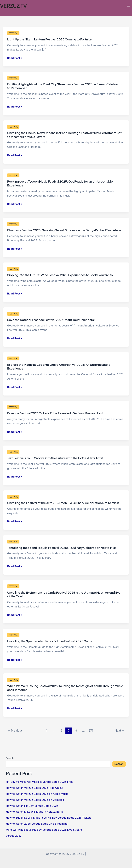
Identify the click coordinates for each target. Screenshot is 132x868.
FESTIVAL (13, 33)
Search (10, 758)
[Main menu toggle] (128, 6)
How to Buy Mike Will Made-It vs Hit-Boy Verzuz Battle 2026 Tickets (49, 818)
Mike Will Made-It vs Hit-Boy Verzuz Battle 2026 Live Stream (44, 830)
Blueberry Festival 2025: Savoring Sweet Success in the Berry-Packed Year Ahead (65, 230)
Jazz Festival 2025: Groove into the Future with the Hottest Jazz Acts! (55, 458)
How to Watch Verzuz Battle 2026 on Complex (35, 800)
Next (120, 731)
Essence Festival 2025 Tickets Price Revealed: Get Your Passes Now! (55, 413)
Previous (15, 731)
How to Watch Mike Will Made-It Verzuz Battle (35, 812)
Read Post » (15, 58)
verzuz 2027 (14, 836)
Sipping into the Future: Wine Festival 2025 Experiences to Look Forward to (60, 275)
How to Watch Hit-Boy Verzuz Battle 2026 (32, 806)
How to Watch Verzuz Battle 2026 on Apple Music (37, 794)
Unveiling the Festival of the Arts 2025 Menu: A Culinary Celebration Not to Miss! (63, 503)
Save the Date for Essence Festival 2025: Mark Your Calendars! (51, 320)
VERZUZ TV (13, 6)
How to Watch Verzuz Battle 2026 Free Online (34, 788)
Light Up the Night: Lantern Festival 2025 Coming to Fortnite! (50, 39)
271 (91, 731)
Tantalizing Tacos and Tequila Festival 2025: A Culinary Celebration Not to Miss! (62, 548)
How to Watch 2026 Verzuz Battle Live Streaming (37, 824)
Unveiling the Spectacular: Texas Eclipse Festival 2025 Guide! (50, 641)
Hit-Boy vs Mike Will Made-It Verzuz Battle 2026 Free (39, 782)
